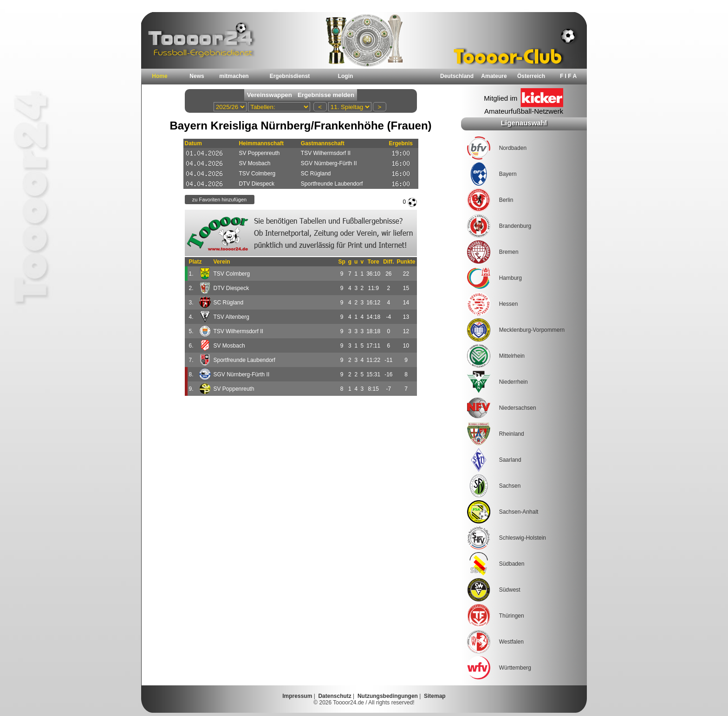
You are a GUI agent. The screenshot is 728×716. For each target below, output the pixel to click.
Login (346, 76)
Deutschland (457, 76)
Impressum (297, 696)
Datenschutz (335, 696)
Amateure (494, 76)
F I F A (568, 76)
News (197, 76)
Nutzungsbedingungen (388, 696)
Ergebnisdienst (290, 76)
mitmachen (234, 76)
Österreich (531, 76)
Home (159, 76)
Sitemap (435, 696)
